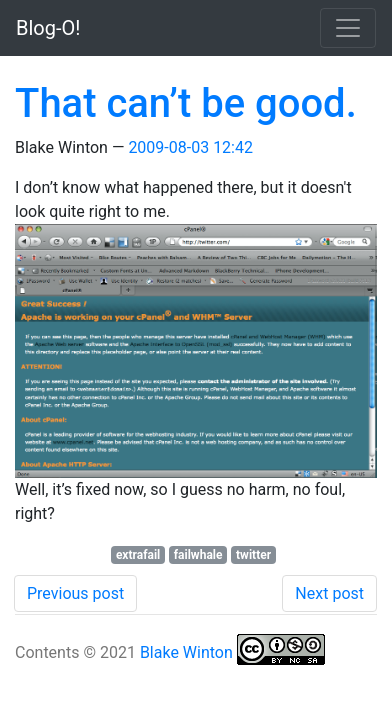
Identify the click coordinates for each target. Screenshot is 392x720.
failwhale (198, 555)
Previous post (75, 593)
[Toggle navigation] (348, 28)
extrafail (138, 555)
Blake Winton (186, 652)
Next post (329, 593)
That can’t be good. (186, 103)
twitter (253, 555)
